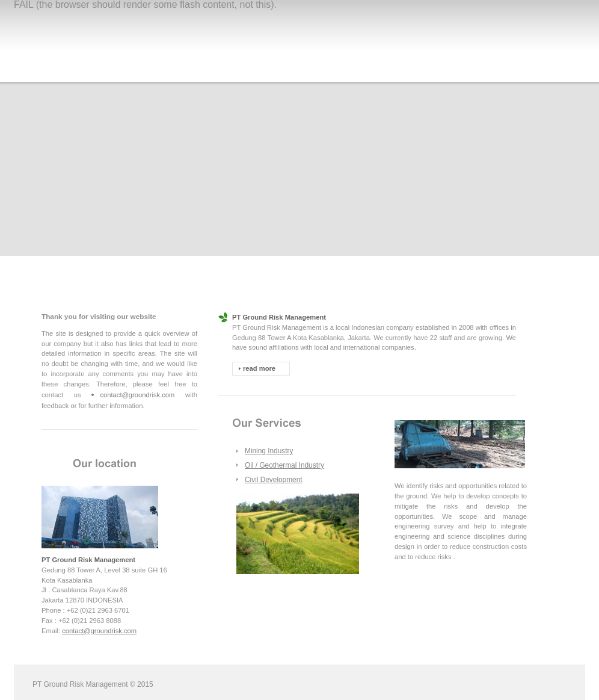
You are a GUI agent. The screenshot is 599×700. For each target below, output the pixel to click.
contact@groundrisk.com (137, 395)
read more (259, 368)
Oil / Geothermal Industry (284, 465)
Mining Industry (269, 451)
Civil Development (274, 480)
